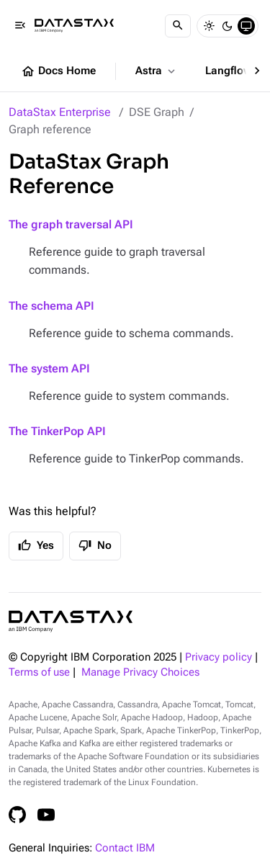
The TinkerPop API (57, 431)
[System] (246, 26)
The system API (49, 368)
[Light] (209, 26)
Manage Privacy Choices (140, 672)
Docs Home (58, 71)
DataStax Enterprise (60, 112)
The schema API (51, 306)
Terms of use (39, 672)
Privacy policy (219, 657)
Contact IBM (125, 848)
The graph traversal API (71, 224)
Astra (157, 71)
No (95, 545)
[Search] (178, 26)
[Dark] (228, 26)
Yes (36, 545)
